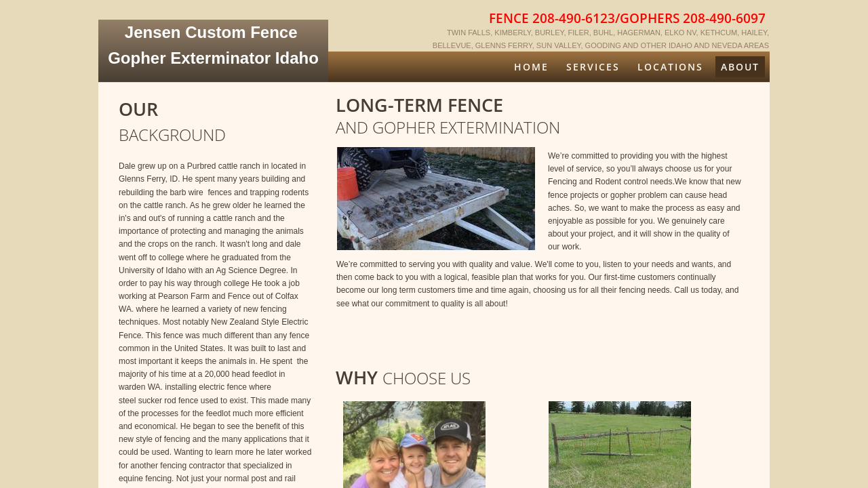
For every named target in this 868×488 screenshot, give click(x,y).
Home (531, 67)
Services (593, 67)
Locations (670, 67)
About (740, 67)
